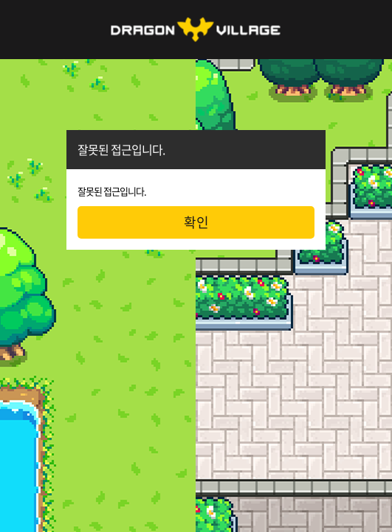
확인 (196, 222)
